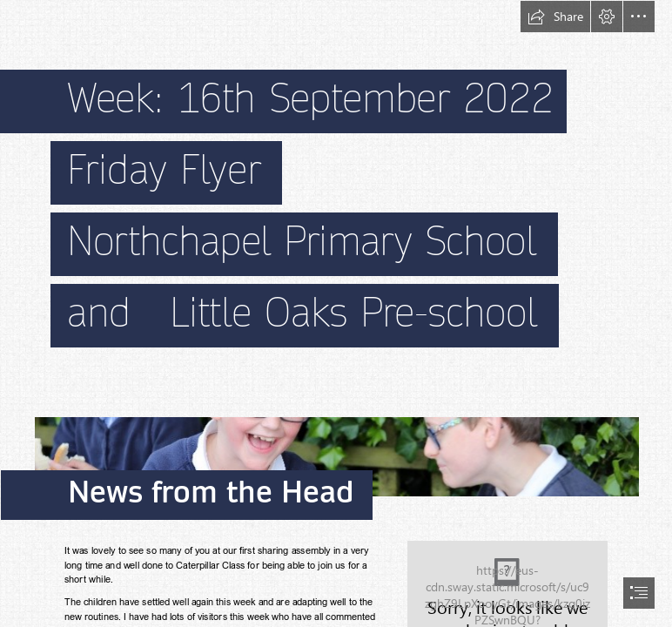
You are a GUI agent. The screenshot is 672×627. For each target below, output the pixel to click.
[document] (336, 313)
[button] (555, 17)
